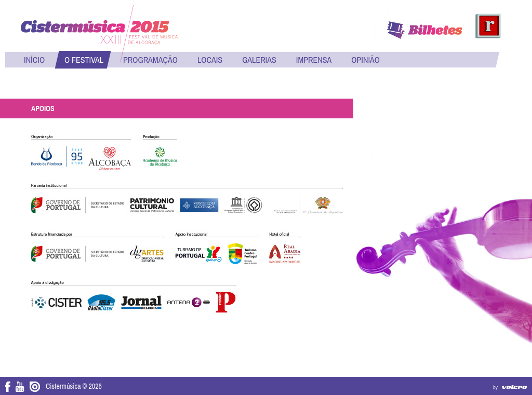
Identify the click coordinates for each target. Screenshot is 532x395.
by (495, 387)
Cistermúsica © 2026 (74, 386)
